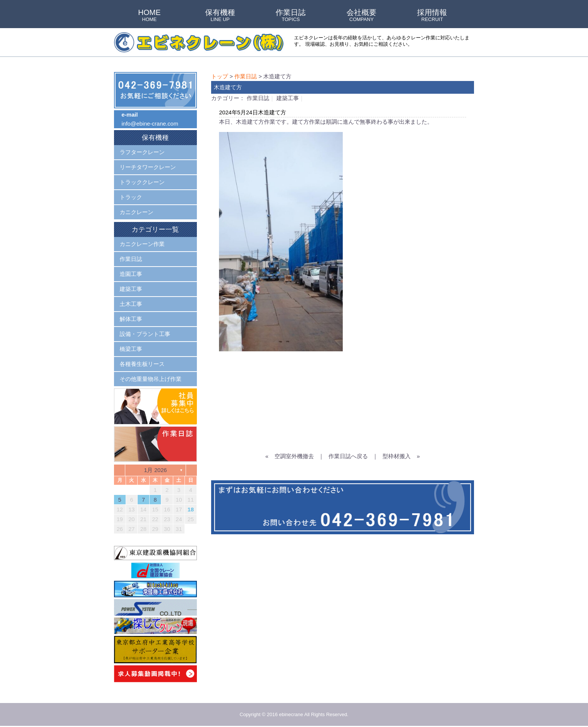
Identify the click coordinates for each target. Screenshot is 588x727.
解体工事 (131, 319)
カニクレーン (136, 212)
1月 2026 (155, 470)
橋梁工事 (131, 349)
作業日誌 (291, 16)
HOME (149, 16)
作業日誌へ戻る (348, 456)
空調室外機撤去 (294, 456)
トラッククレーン (142, 182)
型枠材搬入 (397, 456)
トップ (220, 76)
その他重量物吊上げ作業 (151, 379)
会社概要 (361, 16)
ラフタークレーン (142, 152)
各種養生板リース (142, 364)
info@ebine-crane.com (150, 124)
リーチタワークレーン (148, 167)
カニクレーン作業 (142, 244)
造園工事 (131, 274)
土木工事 (131, 304)
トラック (131, 197)
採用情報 (432, 16)
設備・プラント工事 (145, 334)
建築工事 (288, 98)
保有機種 (220, 16)
